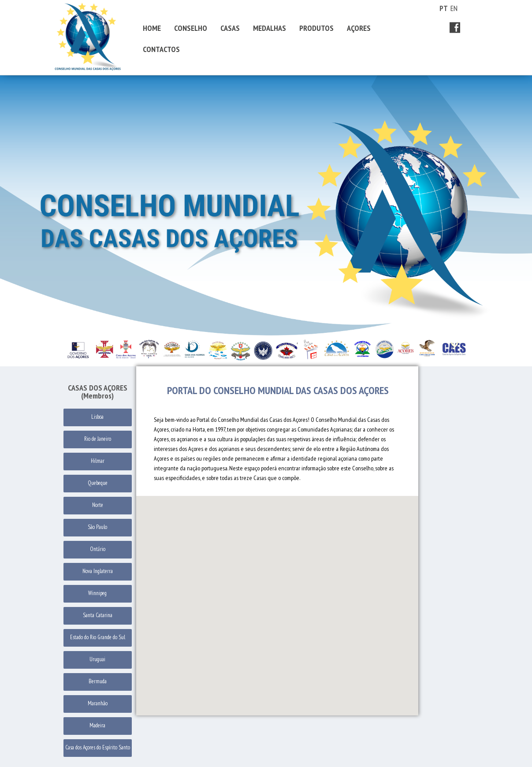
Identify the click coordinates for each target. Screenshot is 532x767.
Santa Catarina (98, 615)
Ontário (98, 549)
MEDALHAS (270, 28)
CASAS (230, 28)
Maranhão (98, 703)
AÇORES (359, 28)
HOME (152, 28)
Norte (98, 505)
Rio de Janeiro (98, 439)
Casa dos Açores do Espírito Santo (98, 747)
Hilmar (98, 461)
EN (454, 8)
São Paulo (97, 527)
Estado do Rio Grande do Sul (98, 637)
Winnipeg (97, 593)
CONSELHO (191, 28)
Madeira (97, 725)
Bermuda (98, 681)
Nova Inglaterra (98, 571)
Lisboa (97, 417)
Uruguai (97, 659)
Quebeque (98, 483)
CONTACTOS (161, 49)
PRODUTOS (316, 28)
